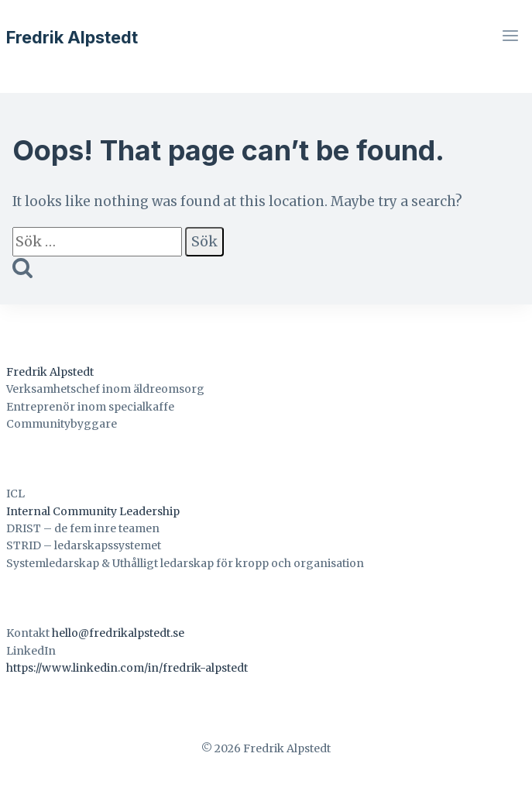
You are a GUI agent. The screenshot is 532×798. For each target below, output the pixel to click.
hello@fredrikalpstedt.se (118, 633)
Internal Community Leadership (93, 511)
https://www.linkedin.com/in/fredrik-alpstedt (127, 668)
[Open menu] (510, 37)
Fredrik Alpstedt (50, 372)
